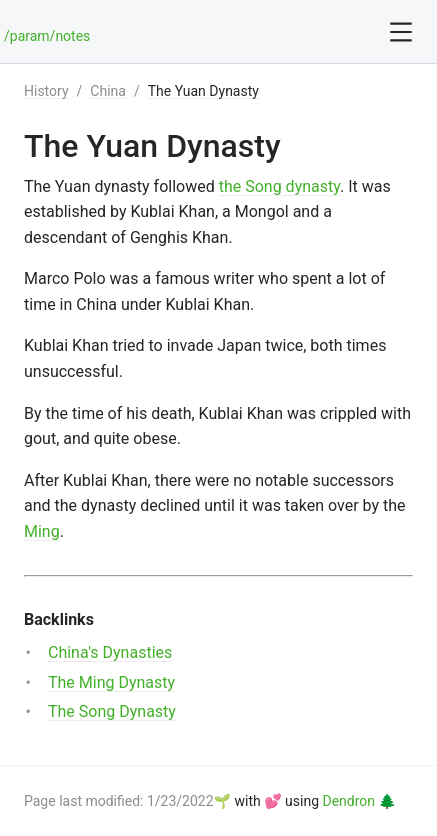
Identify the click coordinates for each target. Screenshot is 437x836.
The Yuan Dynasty (203, 91)
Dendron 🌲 (359, 801)
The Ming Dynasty (111, 682)
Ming (42, 531)
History (46, 91)
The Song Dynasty (112, 711)
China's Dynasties (110, 652)
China (108, 91)
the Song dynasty (279, 186)
